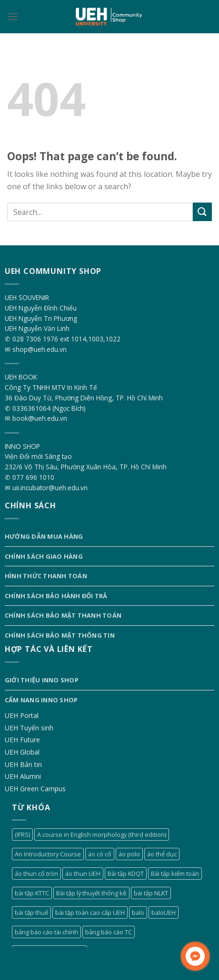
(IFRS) (22, 834)
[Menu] (13, 16)
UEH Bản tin (23, 764)
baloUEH (164, 912)
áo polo (129, 854)
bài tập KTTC (32, 893)
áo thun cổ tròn (36, 873)
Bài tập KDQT (126, 873)
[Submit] (202, 212)
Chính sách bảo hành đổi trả (56, 596)
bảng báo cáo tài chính (46, 932)
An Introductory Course (48, 854)
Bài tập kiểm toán (175, 873)
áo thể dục (162, 854)
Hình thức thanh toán (46, 576)
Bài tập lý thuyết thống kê (91, 893)
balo (138, 912)
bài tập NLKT (151, 893)
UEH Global (22, 752)
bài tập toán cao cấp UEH (90, 912)
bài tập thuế (31, 912)
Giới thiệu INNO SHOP (42, 680)
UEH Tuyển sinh (29, 728)
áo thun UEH (83, 873)
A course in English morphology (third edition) (102, 834)
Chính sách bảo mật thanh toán (63, 615)
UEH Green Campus (35, 789)
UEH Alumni (23, 776)
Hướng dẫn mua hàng (44, 536)
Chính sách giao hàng (44, 556)
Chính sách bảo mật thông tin (60, 635)
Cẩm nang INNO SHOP (41, 700)
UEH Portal (22, 715)
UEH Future (22, 740)
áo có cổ (100, 854)
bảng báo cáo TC (109, 932)
